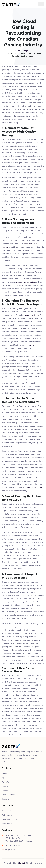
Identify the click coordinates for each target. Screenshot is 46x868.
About (4, 778)
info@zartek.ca (11, 850)
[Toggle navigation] (41, 4)
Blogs (26, 51)
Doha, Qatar (7, 815)
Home (17, 51)
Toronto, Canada (9, 811)
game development (34, 488)
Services (6, 786)
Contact (5, 791)
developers (29, 345)
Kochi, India (7, 824)
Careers (5, 799)
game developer (32, 315)
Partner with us (9, 795)
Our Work (6, 782)
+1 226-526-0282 (12, 845)
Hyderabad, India (9, 819)
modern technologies (26, 282)
